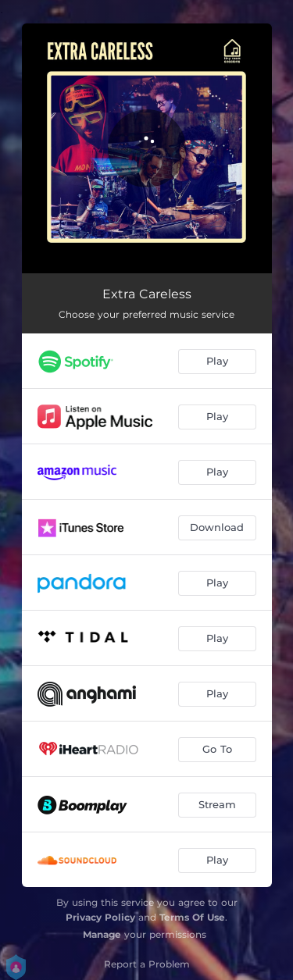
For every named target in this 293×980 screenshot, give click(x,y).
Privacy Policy (100, 917)
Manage (102, 934)
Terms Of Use (192, 917)
